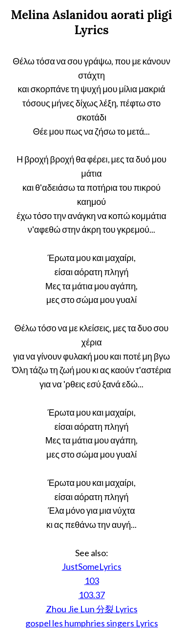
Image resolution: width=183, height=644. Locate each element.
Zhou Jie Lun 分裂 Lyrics (92, 609)
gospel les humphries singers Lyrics (92, 623)
